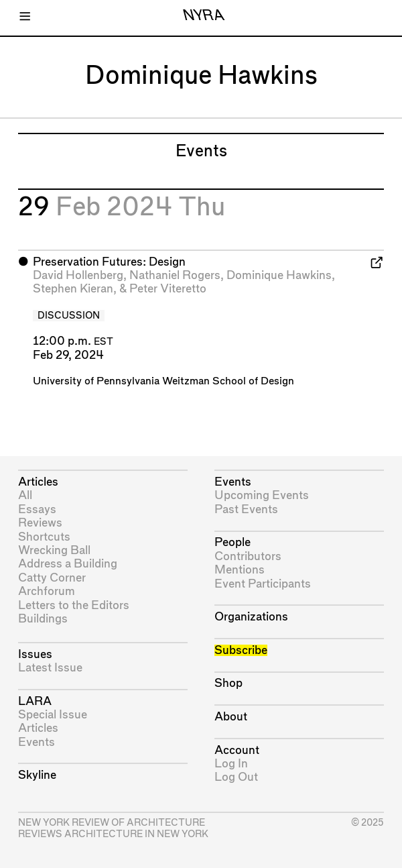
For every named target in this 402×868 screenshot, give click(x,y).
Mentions (240, 570)
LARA (35, 701)
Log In (231, 764)
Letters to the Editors (74, 605)
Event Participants (263, 584)
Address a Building (68, 564)
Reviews (40, 523)
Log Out (236, 777)
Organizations (251, 617)
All (25, 495)
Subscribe (241, 650)
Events (37, 742)
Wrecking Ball (54, 550)
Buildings (43, 619)
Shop (228, 683)
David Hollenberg (78, 275)
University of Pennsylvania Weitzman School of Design (163, 381)
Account (237, 750)
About (231, 717)
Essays (37, 509)
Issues (35, 654)
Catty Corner (52, 578)
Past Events (246, 509)
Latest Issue (50, 668)
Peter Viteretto (168, 289)
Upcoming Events (262, 495)
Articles (38, 482)
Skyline (37, 775)
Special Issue (53, 715)
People (232, 542)
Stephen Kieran (73, 289)
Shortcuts (44, 537)
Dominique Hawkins (279, 275)
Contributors (248, 556)
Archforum (47, 591)
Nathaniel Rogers (175, 275)
